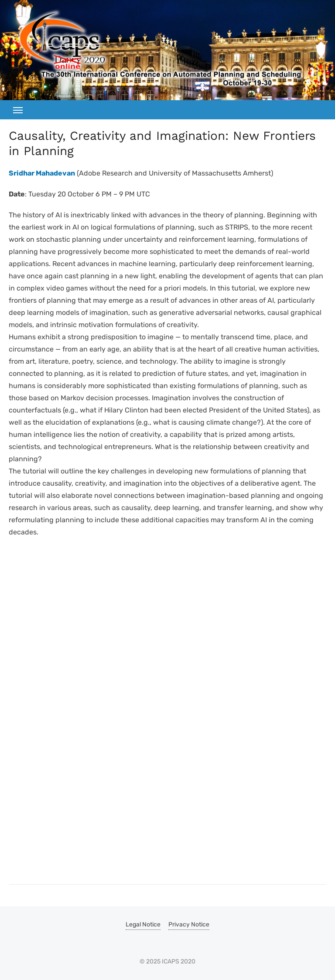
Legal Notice (143, 924)
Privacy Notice (189, 924)
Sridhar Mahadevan (42, 173)
